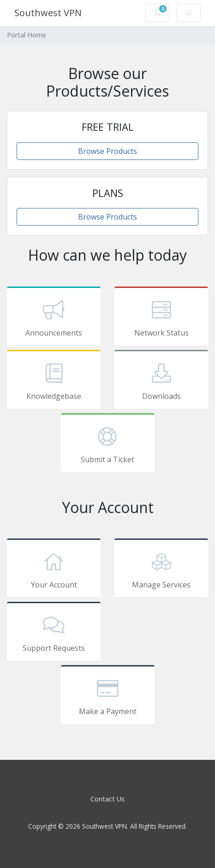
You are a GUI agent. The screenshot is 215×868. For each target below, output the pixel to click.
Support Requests (54, 633)
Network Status (161, 318)
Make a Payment (108, 696)
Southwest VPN (48, 13)
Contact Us (107, 799)
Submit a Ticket (108, 444)
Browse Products (107, 151)
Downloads (161, 381)
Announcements (54, 318)
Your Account (54, 569)
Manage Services (161, 569)
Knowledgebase (54, 381)
